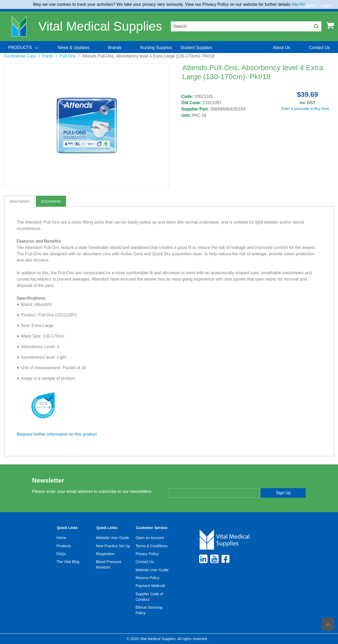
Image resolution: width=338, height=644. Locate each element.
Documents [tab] (51, 201)
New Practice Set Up (113, 546)
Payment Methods (150, 586)
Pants (48, 56)
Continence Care (20, 56)
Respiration (105, 554)
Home (61, 538)
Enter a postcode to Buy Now (305, 109)
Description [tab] (19, 201)
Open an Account (150, 538)
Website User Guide (113, 538)
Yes (295, 4)
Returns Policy (147, 578)
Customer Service (152, 528)
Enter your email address (191, 483)
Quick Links (67, 528)
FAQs (61, 554)
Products (64, 546)
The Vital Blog (68, 562)
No (302, 4)
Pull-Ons (67, 56)
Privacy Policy (147, 554)
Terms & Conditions (151, 546)
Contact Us (145, 562)
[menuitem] (24, 48)
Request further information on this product (57, 434)
